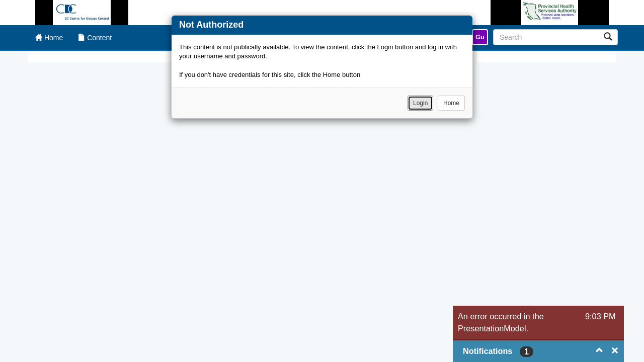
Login (420, 103)
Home (451, 103)
